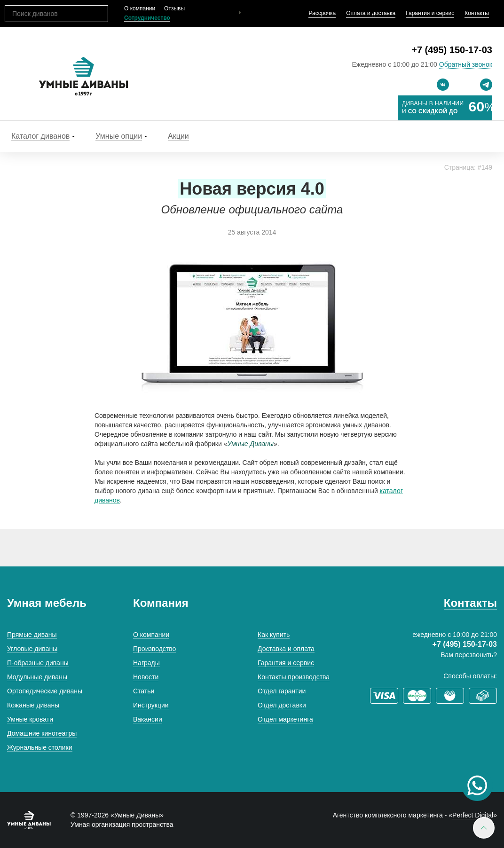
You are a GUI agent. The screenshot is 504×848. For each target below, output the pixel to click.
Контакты (477, 13)
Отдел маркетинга (285, 719)
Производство (154, 649)
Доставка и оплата (286, 649)
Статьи (144, 691)
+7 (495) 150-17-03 (452, 50)
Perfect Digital (473, 815)
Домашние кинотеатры (42, 733)
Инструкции (151, 705)
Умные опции (119, 136)
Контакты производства (294, 677)
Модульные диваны (37, 677)
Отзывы (174, 8)
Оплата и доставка (371, 13)
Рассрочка (322, 13)
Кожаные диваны (33, 705)
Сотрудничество (147, 18)
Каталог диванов (40, 136)
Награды (146, 663)
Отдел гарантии (282, 691)
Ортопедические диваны (45, 691)
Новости (146, 677)
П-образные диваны (38, 663)
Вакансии (148, 719)
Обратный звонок (466, 64)
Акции (178, 136)
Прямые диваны (32, 635)
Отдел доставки (282, 705)
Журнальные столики (40, 747)
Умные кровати (30, 719)
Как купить (274, 635)
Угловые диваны (32, 649)
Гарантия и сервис (430, 13)
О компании (140, 8)
